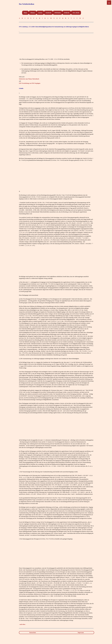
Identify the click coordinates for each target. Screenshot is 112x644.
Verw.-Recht (76, 13)
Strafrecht (48, 13)
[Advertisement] (56, 45)
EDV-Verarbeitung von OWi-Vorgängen (30, 83)
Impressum (81, 633)
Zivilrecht (67, 13)
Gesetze (40, 13)
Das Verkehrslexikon (27, 4)
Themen (33, 13)
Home (25, 13)
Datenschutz (33, 633)
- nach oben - (22, 624)
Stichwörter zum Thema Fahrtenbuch (29, 79)
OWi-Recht (58, 13)
